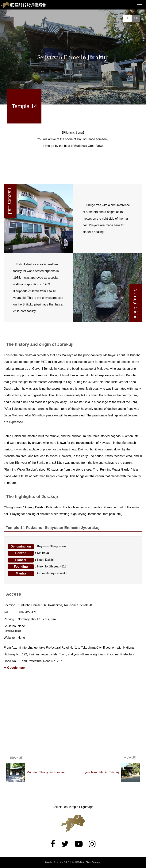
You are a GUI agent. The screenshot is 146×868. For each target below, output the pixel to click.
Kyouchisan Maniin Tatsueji (101, 772)
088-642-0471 (27, 612)
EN (136, 18)
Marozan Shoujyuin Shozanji (46, 772)
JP (127, 18)
